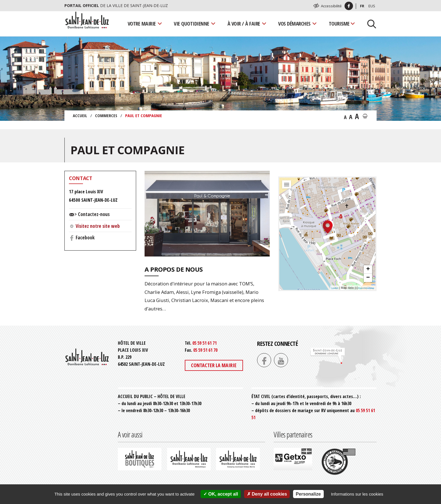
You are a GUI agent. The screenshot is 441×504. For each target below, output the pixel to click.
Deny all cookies (267, 494)
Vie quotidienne (192, 23)
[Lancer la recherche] (370, 24)
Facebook (85, 237)
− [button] (368, 278)
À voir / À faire (244, 23)
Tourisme (339, 23)
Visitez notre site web (98, 226)
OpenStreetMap (366, 288)
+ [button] (368, 269)
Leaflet (335, 288)
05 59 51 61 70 (205, 350)
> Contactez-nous (92, 214)
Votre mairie (142, 23)
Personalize (308, 494)
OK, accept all (221, 494)
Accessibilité (331, 6)
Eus (372, 6)
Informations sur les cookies (357, 494)
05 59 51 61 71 (204, 343)
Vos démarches (294, 23)
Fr (362, 6)
